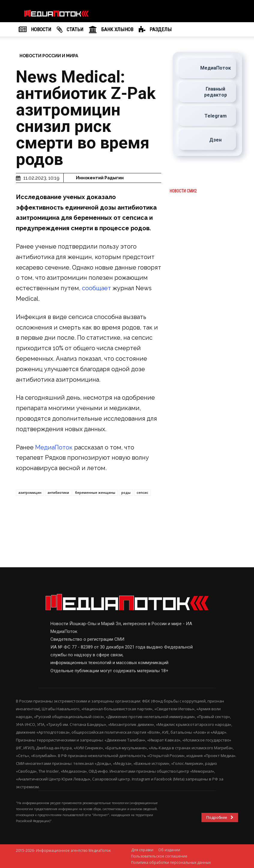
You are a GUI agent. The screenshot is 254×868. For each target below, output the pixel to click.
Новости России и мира (49, 56)
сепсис (142, 492)
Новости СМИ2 (183, 191)
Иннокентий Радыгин (100, 178)
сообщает (97, 288)
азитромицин (30, 492)
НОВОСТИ (35, 30)
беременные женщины (95, 492)
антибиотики (58, 492)
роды (126, 492)
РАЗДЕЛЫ (155, 30)
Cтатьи (70, 30)
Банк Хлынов (111, 30)
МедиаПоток (55, 447)
